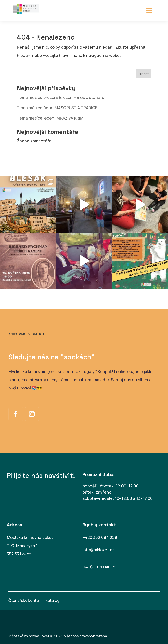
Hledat (144, 74)
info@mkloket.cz (98, 550)
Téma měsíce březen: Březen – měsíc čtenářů (61, 97)
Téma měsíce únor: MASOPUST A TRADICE (57, 108)
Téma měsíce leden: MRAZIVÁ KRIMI (51, 118)
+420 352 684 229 (100, 537)
